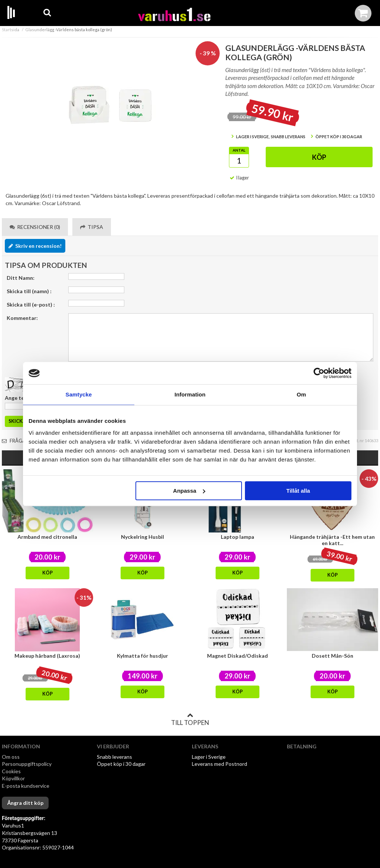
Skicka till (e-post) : (31, 305)
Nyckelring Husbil (142, 537)
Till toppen (190, 719)
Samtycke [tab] (79, 394)
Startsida (11, 30)
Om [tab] (301, 394)
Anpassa (189, 491)
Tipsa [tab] (92, 227)
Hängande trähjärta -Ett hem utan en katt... (332, 540)
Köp (319, 157)
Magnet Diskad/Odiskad (237, 656)
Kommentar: (22, 318)
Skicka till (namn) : (29, 291)
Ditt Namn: (21, 278)
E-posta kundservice (26, 786)
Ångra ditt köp (25, 803)
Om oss (11, 757)
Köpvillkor (13, 778)
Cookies (11, 771)
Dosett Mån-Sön (332, 656)
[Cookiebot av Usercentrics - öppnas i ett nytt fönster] (319, 373)
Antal (239, 150)
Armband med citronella (47, 537)
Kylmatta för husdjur (142, 656)
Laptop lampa (237, 537)
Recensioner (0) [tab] (35, 227)
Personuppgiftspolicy (27, 764)
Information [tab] (190, 394)
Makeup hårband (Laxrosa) (47, 656)
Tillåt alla (298, 491)
